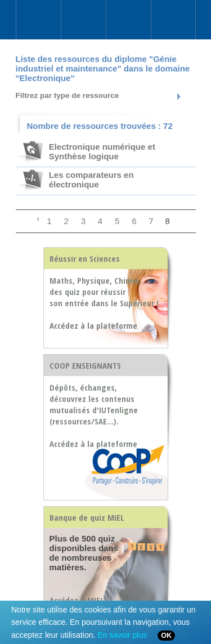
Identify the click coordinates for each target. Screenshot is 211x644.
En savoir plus (122, 635)
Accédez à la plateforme (93, 444)
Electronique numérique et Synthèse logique (102, 151)
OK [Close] (166, 636)
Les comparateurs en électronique (91, 180)
